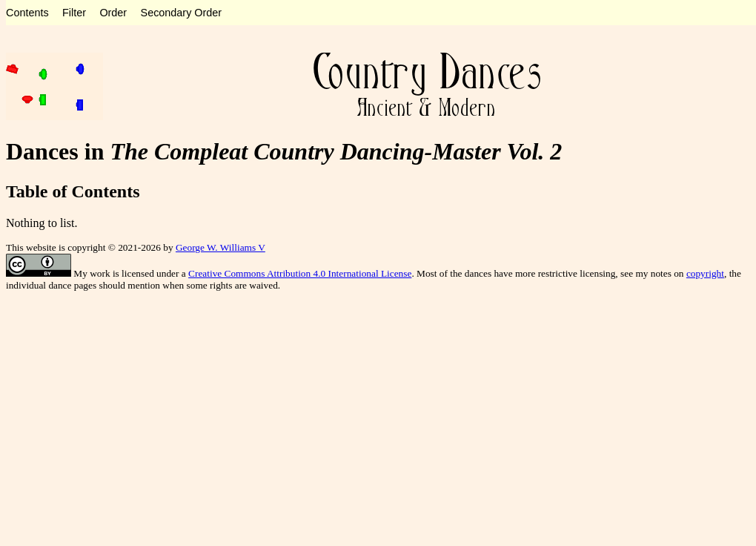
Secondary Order (182, 13)
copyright (705, 273)
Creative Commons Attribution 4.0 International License (300, 273)
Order (113, 13)
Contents (27, 13)
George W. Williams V (220, 247)
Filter (74, 13)
